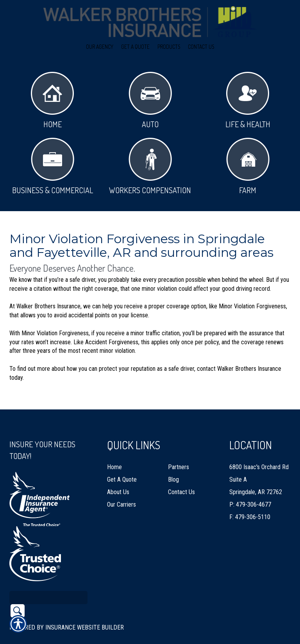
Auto (150, 101)
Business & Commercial (53, 166)
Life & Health (248, 101)
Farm (248, 166)
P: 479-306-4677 (250, 487)
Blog (173, 462)
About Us (118, 475)
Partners (179, 450)
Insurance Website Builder (85, 610)
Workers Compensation (150, 166)
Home (52, 101)
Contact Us (181, 475)
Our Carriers (121, 487)
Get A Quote (122, 462)
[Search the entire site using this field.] (48, 580)
